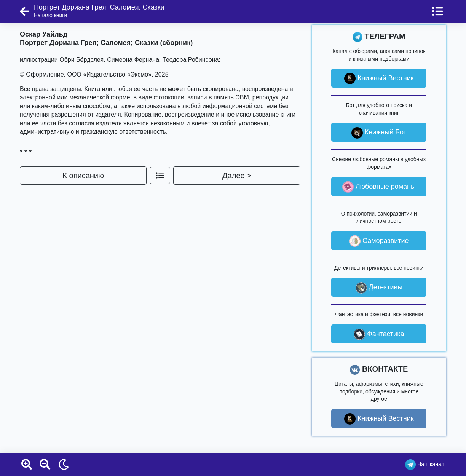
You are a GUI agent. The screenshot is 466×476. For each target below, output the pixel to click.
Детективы (379, 288)
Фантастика (379, 334)
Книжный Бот (379, 133)
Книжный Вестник (379, 78)
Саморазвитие (379, 241)
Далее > (237, 176)
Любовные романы (379, 187)
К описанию (83, 176)
